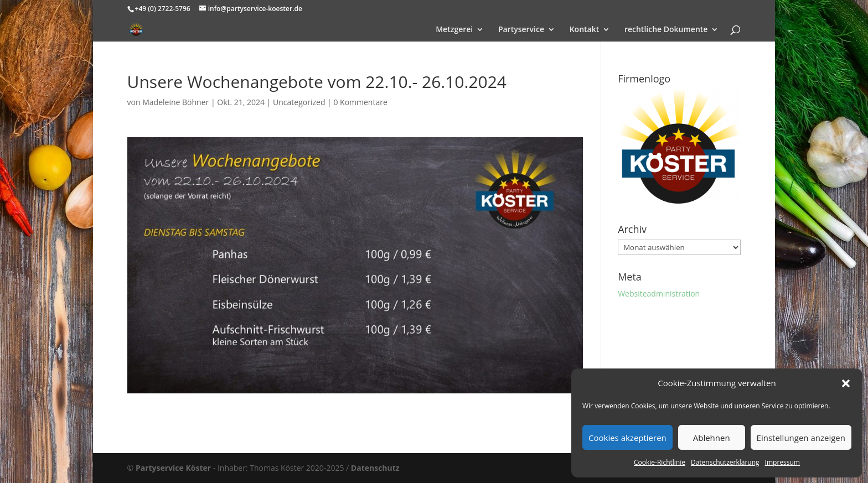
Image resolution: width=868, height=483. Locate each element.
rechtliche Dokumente (666, 30)
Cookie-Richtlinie (660, 462)
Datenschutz (375, 468)
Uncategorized (299, 102)
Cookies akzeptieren (627, 438)
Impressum (782, 462)
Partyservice (521, 30)
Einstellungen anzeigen (801, 438)
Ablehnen (712, 438)
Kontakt (585, 30)
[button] (846, 383)
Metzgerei (454, 30)
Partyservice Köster (173, 468)
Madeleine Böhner (175, 102)
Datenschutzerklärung (725, 462)
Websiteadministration (659, 294)
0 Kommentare (360, 102)
